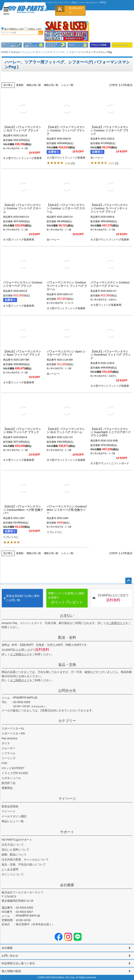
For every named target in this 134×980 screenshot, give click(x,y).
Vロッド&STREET (13, 768)
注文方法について (13, 845)
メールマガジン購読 (14, 816)
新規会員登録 (10, 806)
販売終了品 (9, 783)
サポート (67, 832)
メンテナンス (12, 45)
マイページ (67, 799)
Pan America (9, 738)
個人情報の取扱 (11, 971)
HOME (5, 52)
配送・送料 (67, 637)
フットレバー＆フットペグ (36, 52)
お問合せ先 (67, 691)
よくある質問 (10, 869)
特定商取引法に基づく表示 (18, 963)
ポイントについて (13, 874)
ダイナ (6, 743)
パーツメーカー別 (122, 45)
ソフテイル (9, 753)
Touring (15, 52)
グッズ (78, 45)
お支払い (67, 616)
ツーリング (9, 758)
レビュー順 (67, 85)
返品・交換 (67, 665)
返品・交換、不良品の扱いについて (24, 864)
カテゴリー (67, 721)
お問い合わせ (10, 956)
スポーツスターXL (13, 728)
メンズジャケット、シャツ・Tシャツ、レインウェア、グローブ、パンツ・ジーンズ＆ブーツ (34, 45)
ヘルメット (56, 45)
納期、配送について (14, 855)
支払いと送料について (15, 850)
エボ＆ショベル (11, 778)
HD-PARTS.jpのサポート (17, 840)
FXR (4, 763)
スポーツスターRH (13, 733)
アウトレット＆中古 (100, 45)
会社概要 (67, 885)
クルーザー (9, 748)
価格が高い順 (34, 85)
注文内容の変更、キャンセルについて (25, 859)
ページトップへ (128, 581)
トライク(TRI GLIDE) (15, 773)
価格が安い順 (51, 85)
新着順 (20, 85)
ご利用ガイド (117, 623)
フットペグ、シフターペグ (67, 52)
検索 (41, 33)
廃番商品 (7, 788)
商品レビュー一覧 (13, 821)
